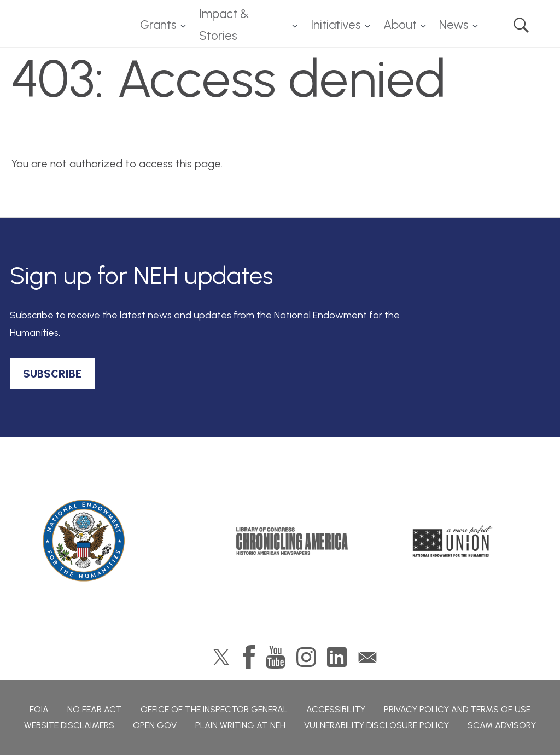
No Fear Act (95, 709)
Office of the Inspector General (214, 709)
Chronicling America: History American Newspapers (292, 541)
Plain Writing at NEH (240, 725)
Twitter (221, 657)
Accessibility (336, 709)
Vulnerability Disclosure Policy (377, 725)
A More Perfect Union (453, 541)
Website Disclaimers (69, 725)
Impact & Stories (224, 25)
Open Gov (155, 725)
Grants (158, 25)
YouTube (276, 657)
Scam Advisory (502, 725)
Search (521, 25)
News (454, 25)
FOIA (39, 709)
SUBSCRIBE (52, 374)
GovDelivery (367, 657)
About (400, 25)
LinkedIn (337, 657)
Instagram (306, 657)
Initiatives (336, 25)
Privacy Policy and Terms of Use (457, 709)
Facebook (249, 657)
